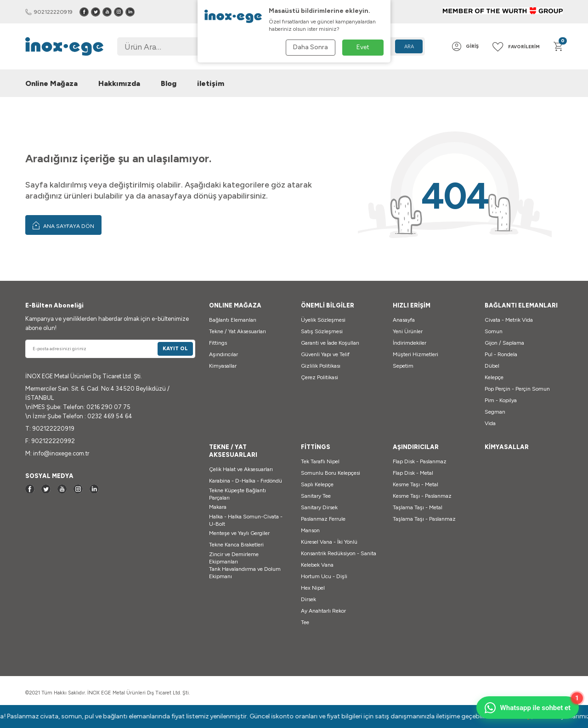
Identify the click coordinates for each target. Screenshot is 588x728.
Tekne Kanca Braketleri (236, 545)
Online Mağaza (51, 83)
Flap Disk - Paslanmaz (420, 461)
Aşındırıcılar (223, 354)
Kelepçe (494, 377)
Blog (169, 83)
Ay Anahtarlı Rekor (323, 611)
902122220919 (49, 12)
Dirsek (308, 599)
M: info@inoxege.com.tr (57, 453)
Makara (218, 507)
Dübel (492, 366)
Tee (305, 622)
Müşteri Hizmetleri (416, 354)
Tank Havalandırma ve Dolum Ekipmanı (245, 573)
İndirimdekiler (410, 343)
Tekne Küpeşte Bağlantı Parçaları (237, 494)
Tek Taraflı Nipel (320, 461)
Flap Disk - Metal (413, 473)
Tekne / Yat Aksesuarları (237, 331)
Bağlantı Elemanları (233, 320)
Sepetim (403, 366)
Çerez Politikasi (319, 377)
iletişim (211, 83)
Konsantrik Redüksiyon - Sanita (339, 553)
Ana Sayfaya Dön (63, 225)
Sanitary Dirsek (319, 507)
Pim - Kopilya (501, 400)
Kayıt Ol (175, 349)
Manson (310, 530)
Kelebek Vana (317, 565)
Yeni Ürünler (408, 331)
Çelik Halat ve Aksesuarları (241, 469)
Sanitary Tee (316, 496)
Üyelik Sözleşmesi (323, 320)
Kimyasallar (223, 366)
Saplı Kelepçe (317, 484)
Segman (495, 412)
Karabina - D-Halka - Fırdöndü (246, 481)
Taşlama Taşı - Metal (418, 507)
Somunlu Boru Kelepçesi (331, 473)
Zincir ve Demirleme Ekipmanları (234, 558)
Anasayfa (404, 320)
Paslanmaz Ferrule (323, 519)
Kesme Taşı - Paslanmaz (422, 496)
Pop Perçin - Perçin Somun (517, 389)
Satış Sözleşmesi (322, 331)
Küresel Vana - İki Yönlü (329, 542)
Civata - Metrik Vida (509, 320)
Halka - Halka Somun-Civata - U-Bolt (246, 520)
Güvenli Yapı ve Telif (325, 354)
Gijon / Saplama (504, 343)
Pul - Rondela (501, 354)
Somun (494, 331)
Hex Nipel (313, 588)
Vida (490, 423)
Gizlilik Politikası (321, 366)
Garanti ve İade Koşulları (330, 343)
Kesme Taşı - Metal (416, 484)
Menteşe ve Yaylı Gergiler (239, 533)
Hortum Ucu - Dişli (324, 576)
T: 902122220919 (50, 429)
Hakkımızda (119, 83)
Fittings (218, 343)
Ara (409, 47)
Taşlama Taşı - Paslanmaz (424, 519)
